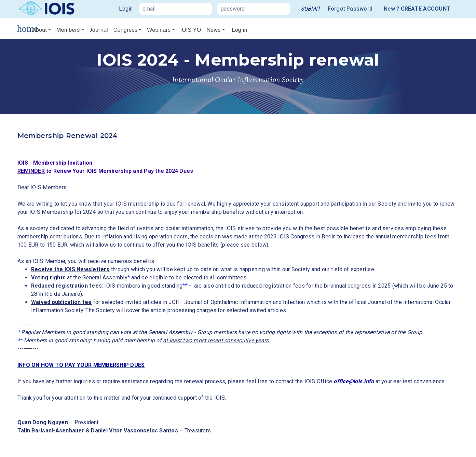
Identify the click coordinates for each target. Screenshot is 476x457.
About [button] (39, 30)
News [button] (213, 30)
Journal (99, 30)
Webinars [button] (159, 30)
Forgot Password (350, 9)
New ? (417, 9)
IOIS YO (191, 30)
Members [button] (68, 30)
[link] (311, 9)
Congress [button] (125, 30)
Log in (240, 30)
